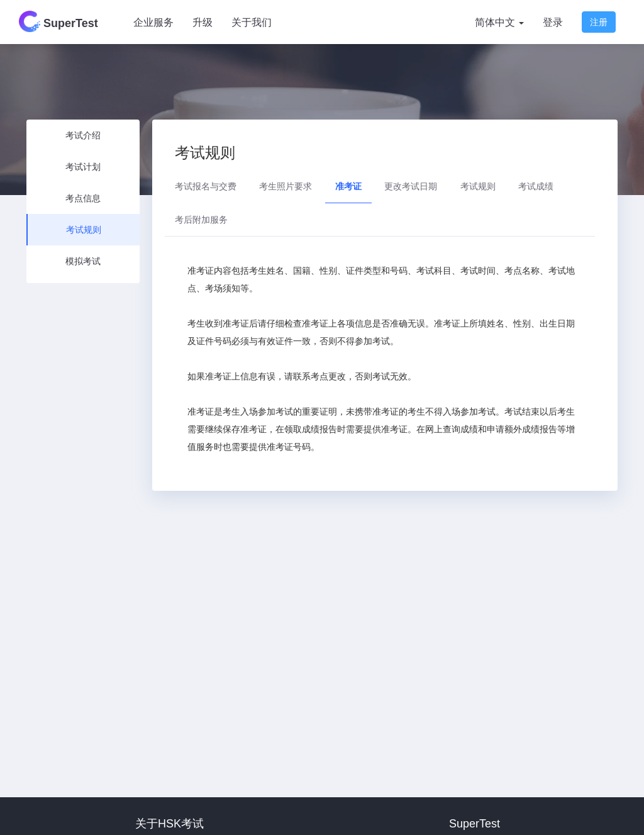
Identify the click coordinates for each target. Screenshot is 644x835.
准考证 (348, 186)
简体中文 (499, 22)
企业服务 (153, 22)
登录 (553, 22)
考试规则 (84, 230)
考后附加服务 (201, 220)
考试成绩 (536, 186)
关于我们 (252, 22)
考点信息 (83, 198)
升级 (203, 22)
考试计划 (83, 167)
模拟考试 (83, 261)
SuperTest (58, 21)
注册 (599, 22)
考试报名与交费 (206, 186)
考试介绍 (83, 135)
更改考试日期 (411, 186)
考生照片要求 (286, 186)
